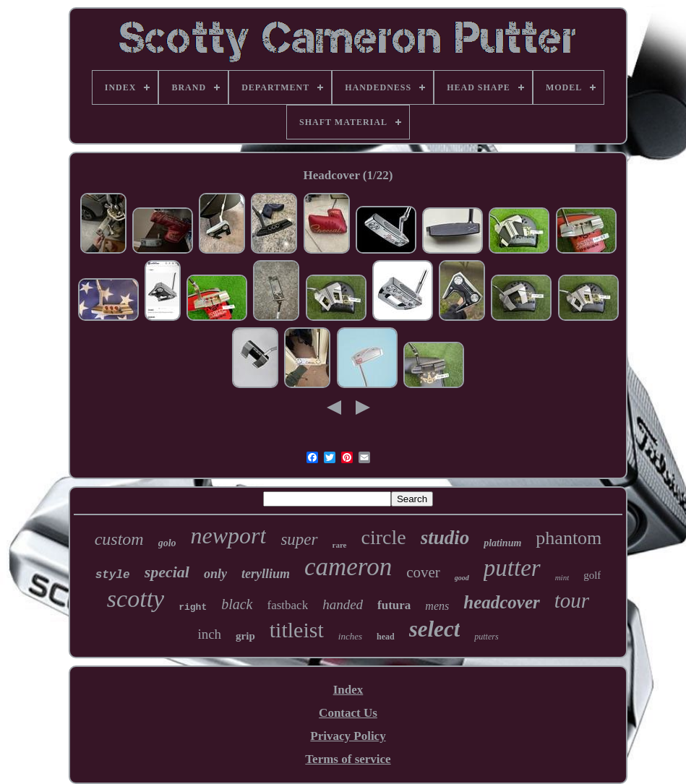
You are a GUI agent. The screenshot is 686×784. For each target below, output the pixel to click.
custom (119, 539)
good (462, 578)
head (386, 637)
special (167, 572)
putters (486, 637)
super (299, 539)
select (435, 629)
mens (437, 606)
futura (394, 605)
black (237, 604)
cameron (348, 567)
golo (167, 543)
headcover (502, 602)
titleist (297, 630)
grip (245, 636)
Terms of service (348, 759)
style (113, 575)
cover (423, 572)
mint (562, 577)
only (215, 574)
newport (229, 535)
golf (592, 575)
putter (512, 568)
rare (340, 545)
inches (350, 636)
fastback (288, 605)
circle (384, 537)
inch (209, 634)
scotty (136, 599)
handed (343, 604)
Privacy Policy (348, 736)
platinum (502, 543)
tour (572, 600)
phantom (569, 538)
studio (445, 538)
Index (348, 690)
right (193, 607)
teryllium (266, 574)
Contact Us (348, 713)
